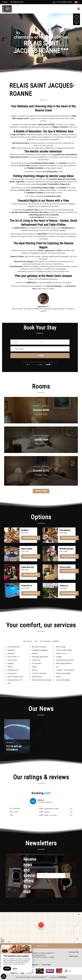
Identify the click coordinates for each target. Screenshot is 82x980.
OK (67, 876)
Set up (15, 969)
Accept (7, 969)
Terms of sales (46, 965)
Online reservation (31, 538)
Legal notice (35, 965)
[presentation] (76, 17)
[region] (17, 959)
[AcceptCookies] (4, 976)
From (16, 342)
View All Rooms (41, 491)
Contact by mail (72, 956)
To (42, 342)
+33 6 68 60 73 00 (73, 952)
